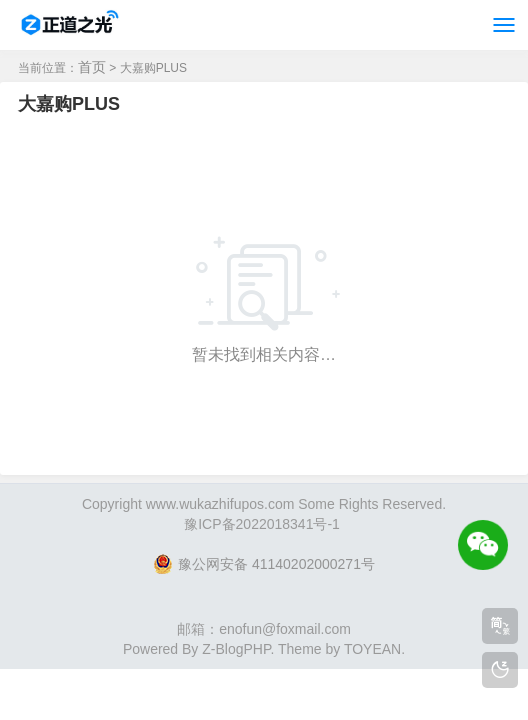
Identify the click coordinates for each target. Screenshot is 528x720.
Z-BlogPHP (236, 649)
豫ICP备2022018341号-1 (262, 524)
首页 (92, 67)
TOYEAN (372, 649)
